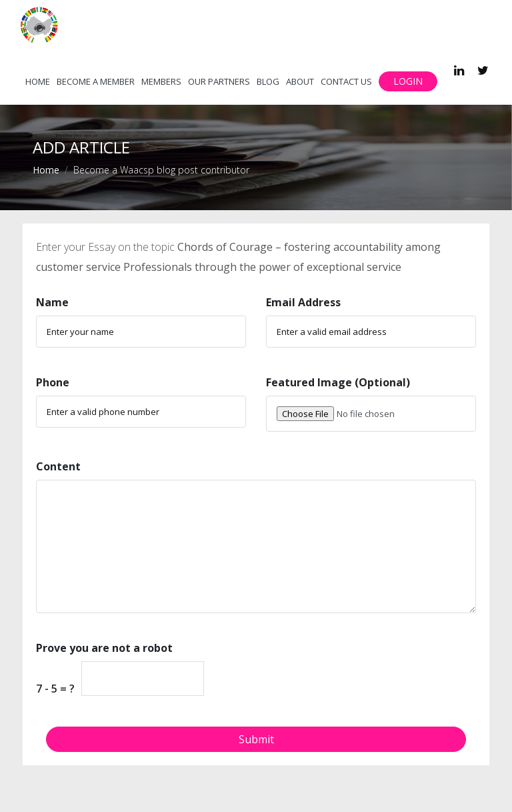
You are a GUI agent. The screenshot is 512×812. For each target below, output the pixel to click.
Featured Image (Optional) (338, 382)
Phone (53, 382)
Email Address (303, 302)
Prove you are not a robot (104, 648)
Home (38, 81)
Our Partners (219, 81)
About (300, 81)
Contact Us (346, 81)
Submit (256, 739)
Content (58, 466)
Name (52, 302)
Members (161, 81)
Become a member (96, 81)
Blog (268, 81)
